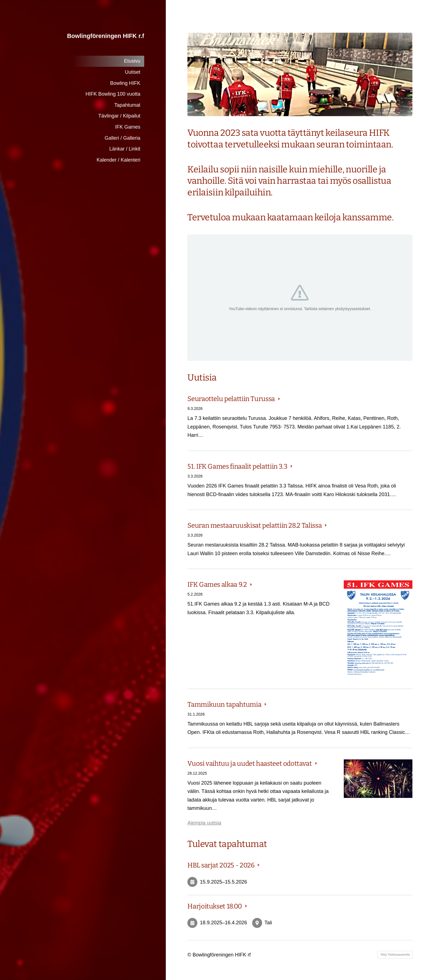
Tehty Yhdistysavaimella (395, 955)
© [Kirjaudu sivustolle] (190, 955)
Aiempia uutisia (204, 823)
